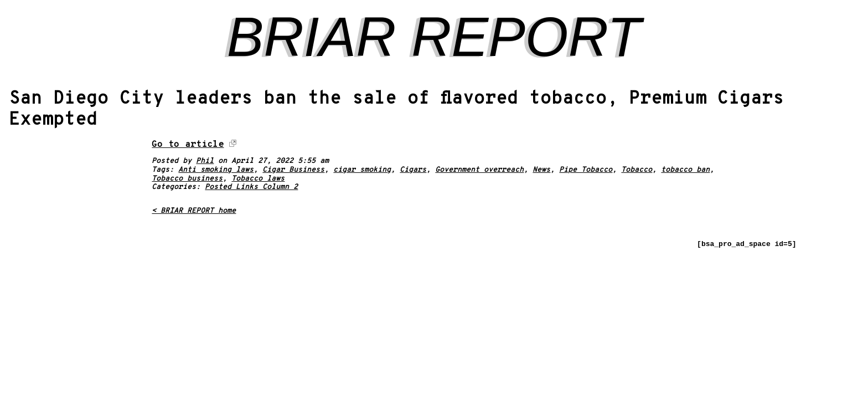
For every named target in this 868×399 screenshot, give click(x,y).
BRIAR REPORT (434, 37)
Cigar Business (293, 170)
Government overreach (479, 170)
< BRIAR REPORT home (194, 211)
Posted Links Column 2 (251, 187)
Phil (205, 161)
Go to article (188, 145)
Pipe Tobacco (586, 170)
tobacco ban (685, 170)
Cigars (413, 170)
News (541, 170)
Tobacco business (187, 179)
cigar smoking (362, 170)
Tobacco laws (258, 179)
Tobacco (637, 170)
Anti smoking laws (216, 170)
